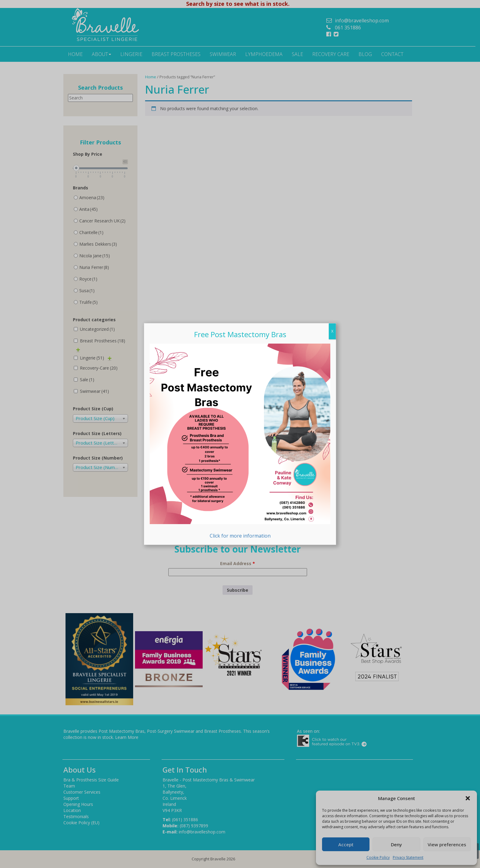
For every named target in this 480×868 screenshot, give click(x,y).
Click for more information (240, 441)
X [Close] (332, 331)
